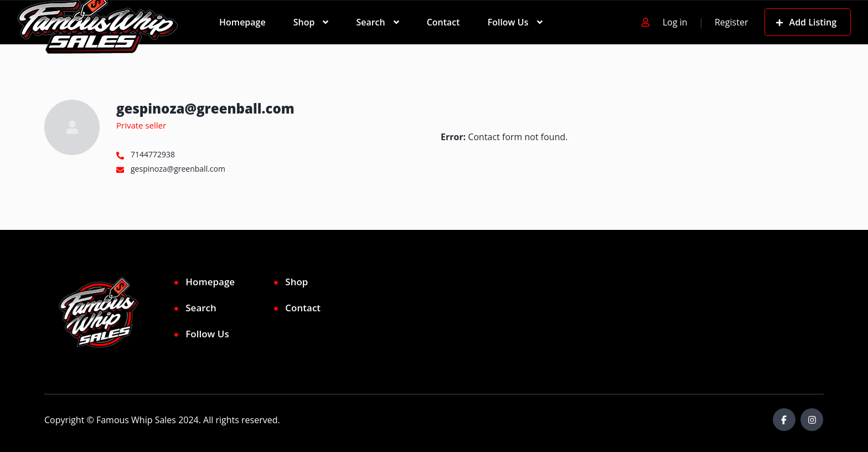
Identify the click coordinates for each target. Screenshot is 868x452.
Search (370, 22)
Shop (304, 22)
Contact (443, 22)
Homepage (242, 22)
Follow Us (508, 22)
